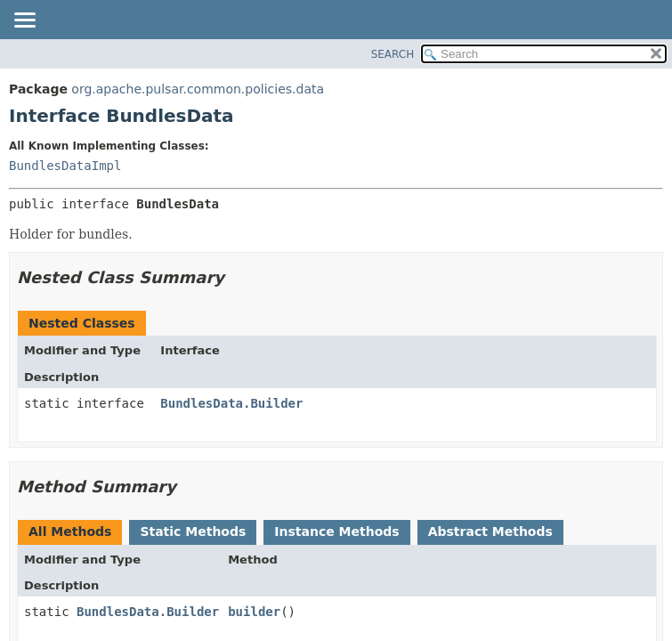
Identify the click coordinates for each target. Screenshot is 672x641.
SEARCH (393, 54)
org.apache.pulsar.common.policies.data (198, 89)
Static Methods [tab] (193, 531)
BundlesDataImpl (65, 166)
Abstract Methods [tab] (490, 531)
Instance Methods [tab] (336, 531)
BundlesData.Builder (231, 403)
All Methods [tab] (70, 531)
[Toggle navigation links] (24, 21)
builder (254, 612)
